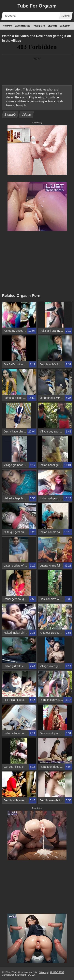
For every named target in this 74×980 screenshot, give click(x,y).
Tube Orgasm (37, 6)
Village (26, 115)
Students (52, 26)
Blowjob (10, 115)
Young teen (39, 26)
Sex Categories (23, 26)
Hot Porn (8, 26)
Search (66, 16)
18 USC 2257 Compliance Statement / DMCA (33, 974)
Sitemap (43, 972)
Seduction (65, 26)
